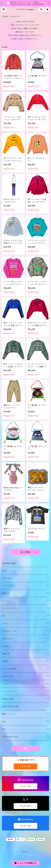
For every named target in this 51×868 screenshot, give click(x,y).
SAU (4, 722)
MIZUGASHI (8, 699)
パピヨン (6, 624)
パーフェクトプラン (10, 608)
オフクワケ (7, 586)
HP (25, 748)
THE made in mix (10, 737)
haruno (5, 646)
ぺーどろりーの (8, 691)
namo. (5, 571)
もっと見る (25, 552)
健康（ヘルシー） (9, 714)
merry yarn (7, 639)
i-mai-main (7, 578)
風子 (4, 616)
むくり (5, 601)
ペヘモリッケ (7, 684)
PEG (4, 729)
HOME (5, 17)
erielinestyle (8, 676)
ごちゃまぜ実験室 (9, 669)
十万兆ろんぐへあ (9, 631)
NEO (4, 593)
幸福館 (5, 661)
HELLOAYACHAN (10, 706)
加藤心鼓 (6, 654)
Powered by (26, 856)
